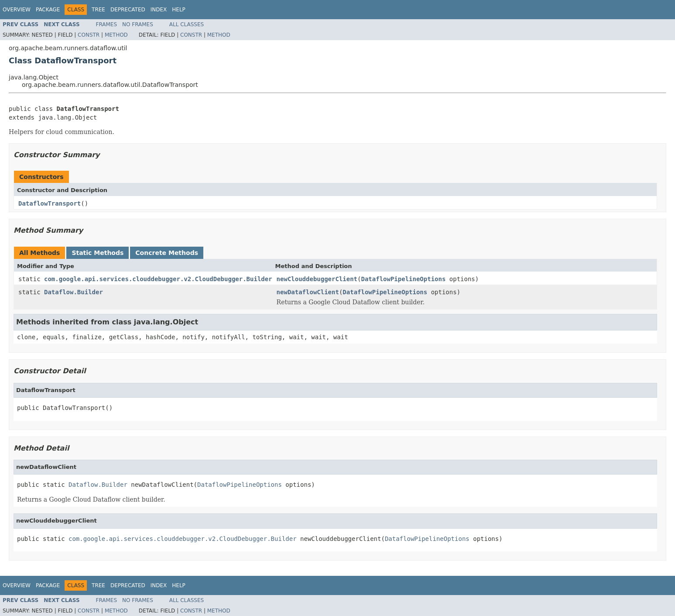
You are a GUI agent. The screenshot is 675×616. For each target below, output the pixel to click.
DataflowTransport (50, 203)
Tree (98, 10)
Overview (17, 10)
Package (48, 10)
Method (116, 35)
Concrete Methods (167, 253)
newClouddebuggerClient (317, 279)
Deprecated (128, 10)
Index (159, 10)
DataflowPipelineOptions (403, 279)
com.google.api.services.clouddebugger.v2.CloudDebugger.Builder (158, 279)
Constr (89, 35)
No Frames (138, 24)
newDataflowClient (308, 292)
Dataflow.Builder (74, 292)
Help (179, 10)
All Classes (187, 24)
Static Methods (98, 253)
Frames (107, 24)
